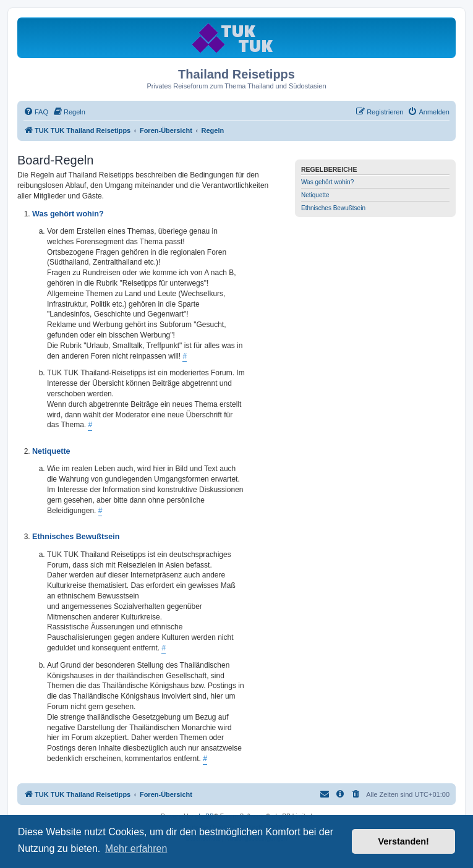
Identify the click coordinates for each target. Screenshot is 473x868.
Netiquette (315, 195)
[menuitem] (36, 112)
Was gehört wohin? (327, 182)
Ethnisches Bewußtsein (333, 208)
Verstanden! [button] (404, 841)
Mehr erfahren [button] (136, 849)
